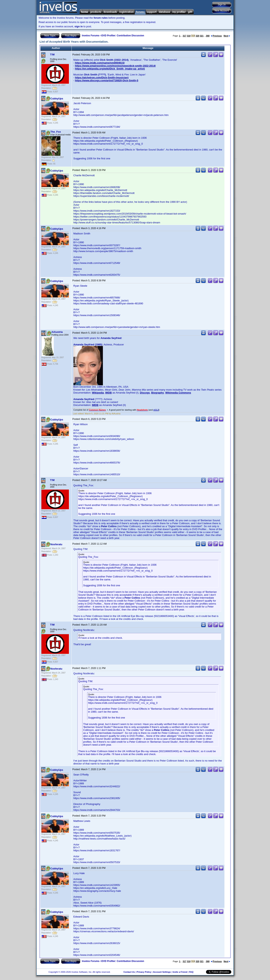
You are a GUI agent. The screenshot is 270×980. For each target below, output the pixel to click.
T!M (52, 55)
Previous (216, 36)
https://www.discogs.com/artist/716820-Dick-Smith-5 (106, 80)
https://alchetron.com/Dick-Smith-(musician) (102, 78)
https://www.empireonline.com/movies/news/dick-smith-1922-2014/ (115, 66)
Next (227, 36)
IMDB (108, 393)
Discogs (145, 393)
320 (198, 36)
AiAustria (57, 332)
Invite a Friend (180, 972)
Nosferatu (56, 544)
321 (202, 36)
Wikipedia (98, 393)
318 (189, 36)
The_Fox (56, 132)
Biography (157, 393)
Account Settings (162, 972)
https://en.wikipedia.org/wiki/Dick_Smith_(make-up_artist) (110, 69)
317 (184, 36)
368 (208, 36)
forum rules (101, 18)
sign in (79, 26)
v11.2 (156, 410)
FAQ (191, 972)
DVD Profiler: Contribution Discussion (123, 36)
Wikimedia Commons (178, 393)
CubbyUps (57, 99)
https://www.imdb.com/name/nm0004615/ (100, 63)
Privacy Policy (144, 972)
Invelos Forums (91, 36)
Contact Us (129, 972)
